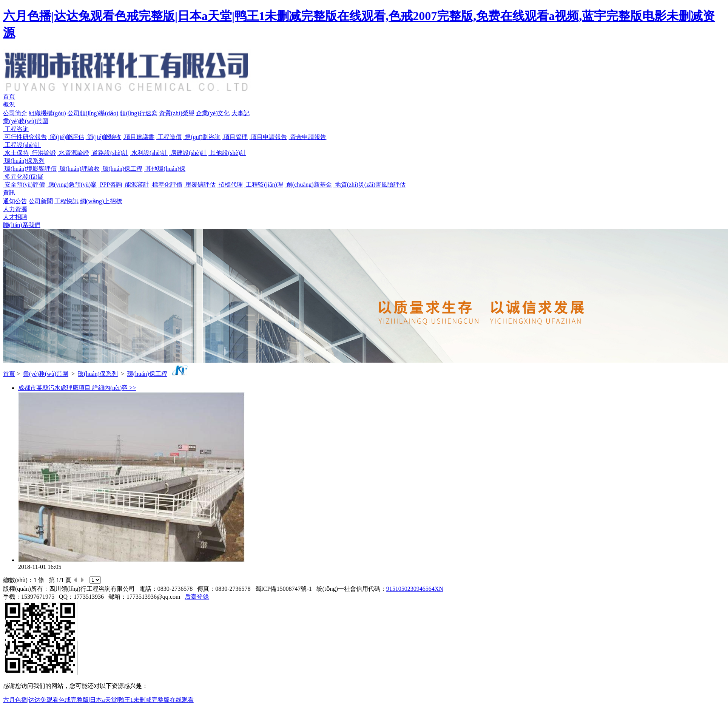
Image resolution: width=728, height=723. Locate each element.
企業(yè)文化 (213, 113)
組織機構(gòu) (47, 113)
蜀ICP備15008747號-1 (284, 589)
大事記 (241, 113)
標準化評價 (167, 185)
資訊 (9, 192)
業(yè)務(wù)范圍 (26, 121)
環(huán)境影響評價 (30, 169)
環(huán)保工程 (122, 169)
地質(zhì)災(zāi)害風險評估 (370, 185)
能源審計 (136, 185)
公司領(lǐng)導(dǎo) (93, 113)
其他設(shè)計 (227, 153)
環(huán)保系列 (24, 161)
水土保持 (16, 153)
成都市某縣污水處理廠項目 (55, 388)
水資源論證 (73, 153)
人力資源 (15, 209)
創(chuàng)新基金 (308, 185)
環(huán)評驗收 (79, 169)
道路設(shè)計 (110, 153)
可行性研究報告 (25, 137)
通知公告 (15, 201)
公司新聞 (41, 201)
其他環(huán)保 (165, 169)
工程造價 (169, 137)
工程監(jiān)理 (264, 185)
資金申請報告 (307, 137)
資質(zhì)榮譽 (177, 113)
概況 (9, 104)
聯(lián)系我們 (22, 225)
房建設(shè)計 (188, 153)
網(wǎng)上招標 (101, 201)
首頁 (9, 97)
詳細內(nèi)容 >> (114, 388)
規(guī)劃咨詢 (202, 137)
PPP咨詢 (110, 185)
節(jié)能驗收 (104, 137)
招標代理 (230, 185)
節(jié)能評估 (66, 137)
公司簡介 (15, 113)
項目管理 (235, 137)
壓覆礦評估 (200, 185)
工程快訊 (66, 201)
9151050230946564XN (415, 589)
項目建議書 (139, 137)
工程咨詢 (16, 129)
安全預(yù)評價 (24, 185)
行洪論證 (43, 153)
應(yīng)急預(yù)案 (72, 185)
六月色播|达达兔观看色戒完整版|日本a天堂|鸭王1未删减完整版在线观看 (98, 700)
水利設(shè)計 (149, 153)
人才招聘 (15, 217)
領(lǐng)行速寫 (138, 113)
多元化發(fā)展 (23, 177)
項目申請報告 (268, 137)
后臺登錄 (197, 597)
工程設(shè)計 (22, 145)
